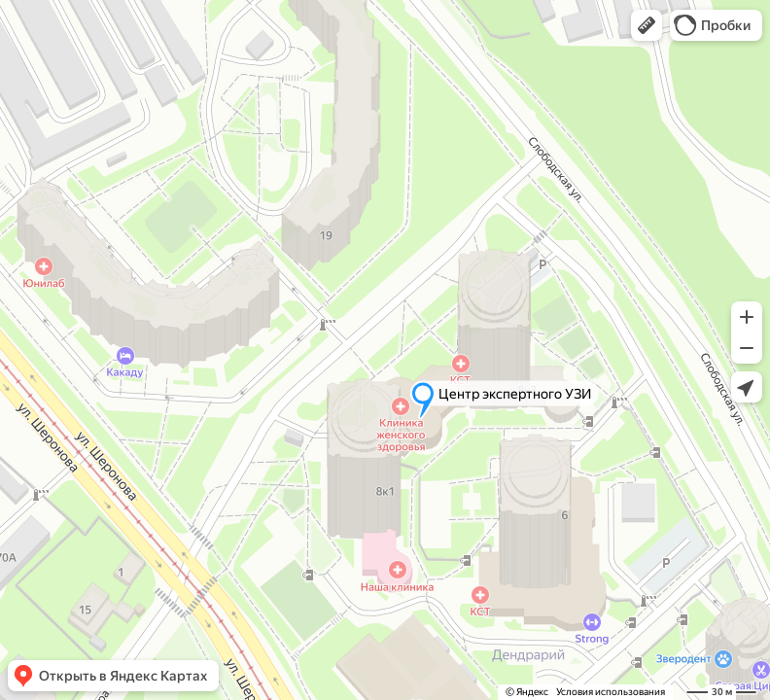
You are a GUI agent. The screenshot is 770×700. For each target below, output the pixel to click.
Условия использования (611, 692)
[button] (647, 25)
